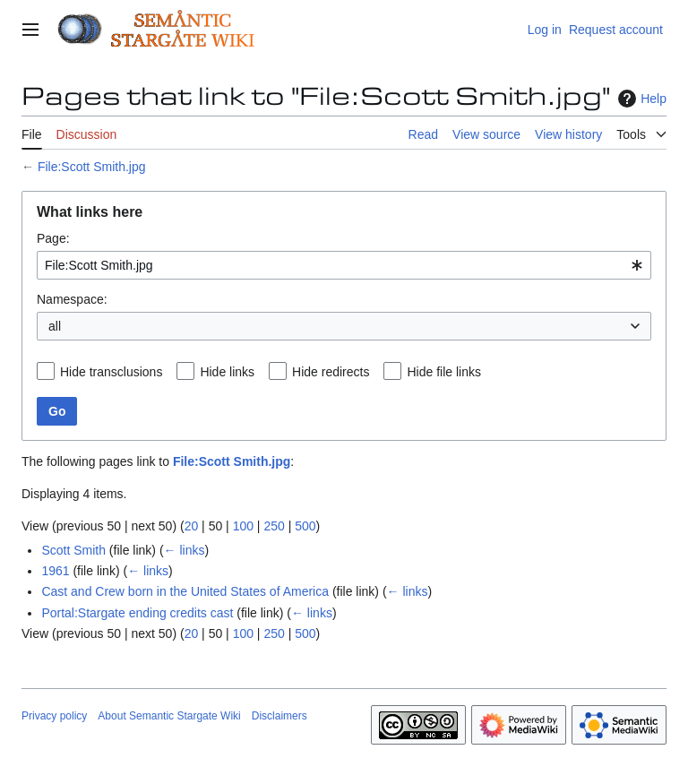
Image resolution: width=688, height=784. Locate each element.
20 (192, 526)
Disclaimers (279, 716)
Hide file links (443, 372)
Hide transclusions (111, 372)
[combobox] (344, 265)
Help (640, 99)
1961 (55, 571)
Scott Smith (73, 550)
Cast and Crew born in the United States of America (185, 591)
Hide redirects (331, 372)
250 (274, 526)
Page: (53, 238)
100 (243, 526)
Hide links (227, 372)
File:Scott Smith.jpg (92, 167)
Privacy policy (54, 716)
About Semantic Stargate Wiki (169, 716)
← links (185, 550)
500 (305, 526)
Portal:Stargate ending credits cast (137, 613)
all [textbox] (55, 326)
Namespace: (72, 299)
